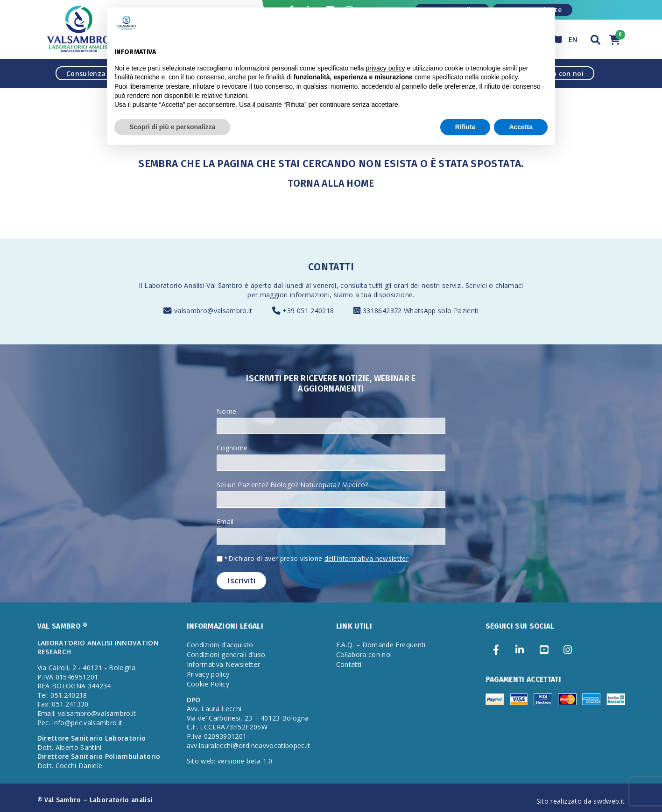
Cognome (232, 448)
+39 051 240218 (308, 311)
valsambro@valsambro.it (213, 311)
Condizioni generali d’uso (226, 654)
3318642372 (383, 311)
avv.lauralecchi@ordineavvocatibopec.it (249, 745)
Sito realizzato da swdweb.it (581, 801)
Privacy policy (208, 674)
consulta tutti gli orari (374, 285)
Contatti (349, 664)
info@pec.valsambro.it (87, 723)
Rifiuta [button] (465, 127)
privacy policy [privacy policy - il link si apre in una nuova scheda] (386, 68)
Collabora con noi (364, 654)
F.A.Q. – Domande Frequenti (381, 645)
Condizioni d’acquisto (220, 645)
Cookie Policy (208, 684)
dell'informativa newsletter (366, 558)
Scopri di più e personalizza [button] (172, 127)
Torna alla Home (331, 183)
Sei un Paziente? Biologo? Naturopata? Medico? (292, 485)
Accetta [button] (521, 127)
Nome (226, 411)
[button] (596, 38)
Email (225, 521)
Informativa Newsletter (224, 664)
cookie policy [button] (499, 77)
